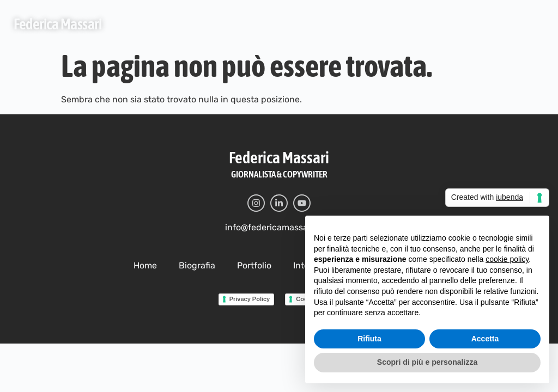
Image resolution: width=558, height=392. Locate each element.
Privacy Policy (250, 299)
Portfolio (254, 265)
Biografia (197, 265)
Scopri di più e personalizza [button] (427, 362)
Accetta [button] (485, 339)
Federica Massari (57, 24)
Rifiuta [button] (369, 339)
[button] (533, 23)
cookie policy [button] (507, 259)
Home (145, 265)
